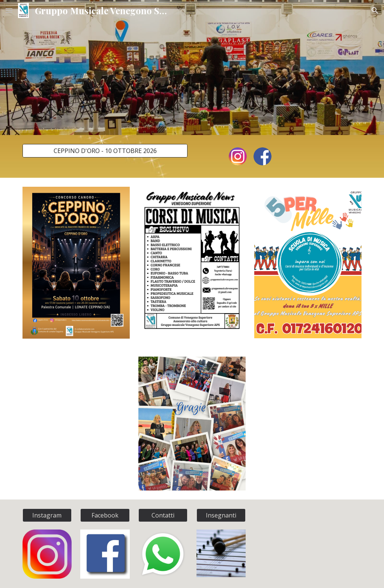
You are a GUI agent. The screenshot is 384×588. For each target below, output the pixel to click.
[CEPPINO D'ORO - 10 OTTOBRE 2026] (105, 151)
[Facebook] (105, 515)
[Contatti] (163, 515)
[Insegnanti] (221, 515)
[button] (9, 10)
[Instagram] (47, 515)
